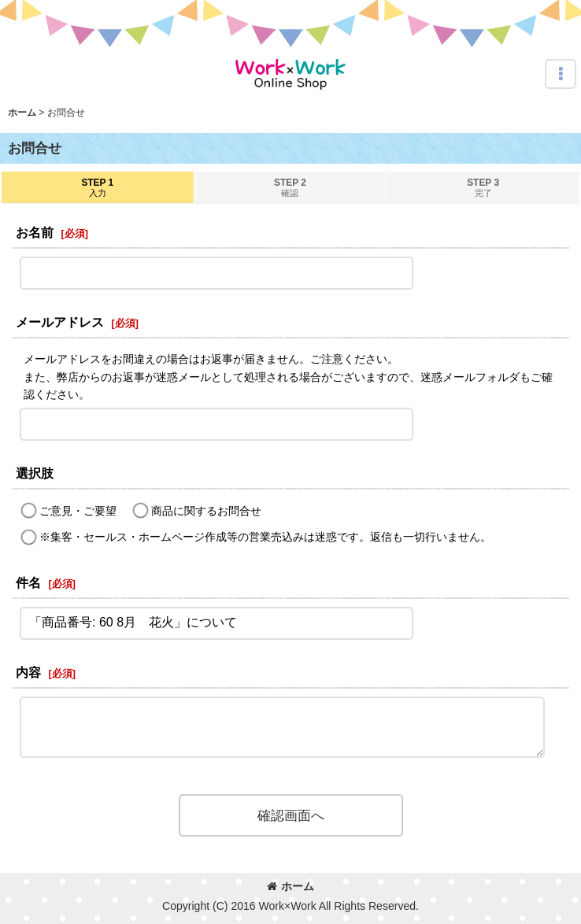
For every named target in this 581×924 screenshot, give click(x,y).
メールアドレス (60, 322)
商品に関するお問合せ (206, 511)
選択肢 (35, 473)
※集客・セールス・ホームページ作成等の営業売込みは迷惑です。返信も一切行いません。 (265, 537)
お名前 (35, 232)
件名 (28, 582)
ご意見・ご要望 (78, 511)
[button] (561, 74)
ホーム (290, 886)
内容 (28, 672)
